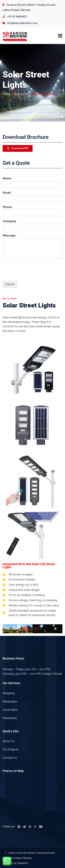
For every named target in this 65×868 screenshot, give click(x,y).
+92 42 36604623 (17, 17)
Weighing (9, 693)
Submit (10, 284)
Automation (10, 710)
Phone (7, 207)
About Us (9, 741)
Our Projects (10, 749)
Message (10, 235)
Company (10, 221)
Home (6, 94)
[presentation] (29, 275)
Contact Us (10, 758)
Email (7, 193)
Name (8, 178)
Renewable (21, 94)
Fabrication (10, 718)
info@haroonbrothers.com (22, 23)
